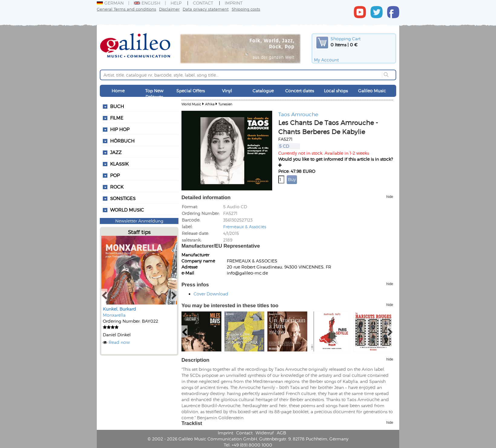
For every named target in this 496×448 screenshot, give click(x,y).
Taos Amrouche (298, 114)
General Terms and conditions (126, 9)
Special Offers (191, 91)
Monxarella (114, 315)
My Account (326, 60)
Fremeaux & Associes (245, 227)
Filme (117, 118)
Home (118, 91)
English (147, 3)
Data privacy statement (206, 9)
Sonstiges (123, 198)
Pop (115, 175)
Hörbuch (122, 141)
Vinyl (227, 91)
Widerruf (265, 433)
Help (176, 3)
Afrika (210, 104)
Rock (117, 187)
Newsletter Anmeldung (139, 221)
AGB (281, 433)
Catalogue (263, 91)
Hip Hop (120, 129)
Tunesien (225, 104)
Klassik (119, 164)
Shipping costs (246, 9)
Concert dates (300, 91)
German (110, 3)
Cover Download (211, 294)
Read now (119, 342)
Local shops (336, 91)
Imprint (234, 3)
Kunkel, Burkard (119, 309)
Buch (117, 106)
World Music (127, 210)
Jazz (116, 152)
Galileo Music (372, 91)
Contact (203, 3)
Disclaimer (169, 9)
